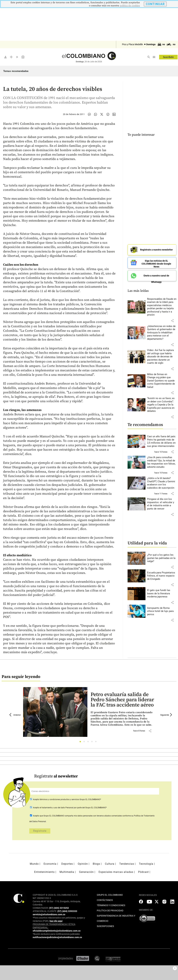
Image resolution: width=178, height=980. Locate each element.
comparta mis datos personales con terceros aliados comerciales (93, 816)
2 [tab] (85, 742)
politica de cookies (130, 6)
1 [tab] (81, 742)
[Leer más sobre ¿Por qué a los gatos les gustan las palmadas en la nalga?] (162, 557)
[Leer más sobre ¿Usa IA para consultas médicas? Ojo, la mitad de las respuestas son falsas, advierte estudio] (162, 461)
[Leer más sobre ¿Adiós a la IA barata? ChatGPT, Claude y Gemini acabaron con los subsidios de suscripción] (162, 482)
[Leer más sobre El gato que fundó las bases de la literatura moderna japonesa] (162, 592)
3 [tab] (89, 742)
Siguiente (167, 715)
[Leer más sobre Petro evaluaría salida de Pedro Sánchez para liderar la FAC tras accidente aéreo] (123, 719)
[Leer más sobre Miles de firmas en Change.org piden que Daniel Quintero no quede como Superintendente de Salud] (162, 380)
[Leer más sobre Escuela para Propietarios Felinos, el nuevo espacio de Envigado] (162, 575)
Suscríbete (168, 57)
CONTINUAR (155, 4)
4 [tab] (93, 742)
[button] (172, 319)
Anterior (15, 715)
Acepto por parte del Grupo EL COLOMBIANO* (70, 808)
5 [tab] (97, 742)
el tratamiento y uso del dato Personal (56, 808)
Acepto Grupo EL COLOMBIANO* (67, 799)
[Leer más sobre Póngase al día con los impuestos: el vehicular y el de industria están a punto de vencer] (162, 503)
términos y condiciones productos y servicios (60, 799)
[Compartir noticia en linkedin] (114, 114)
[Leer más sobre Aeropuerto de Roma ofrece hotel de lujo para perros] (162, 610)
